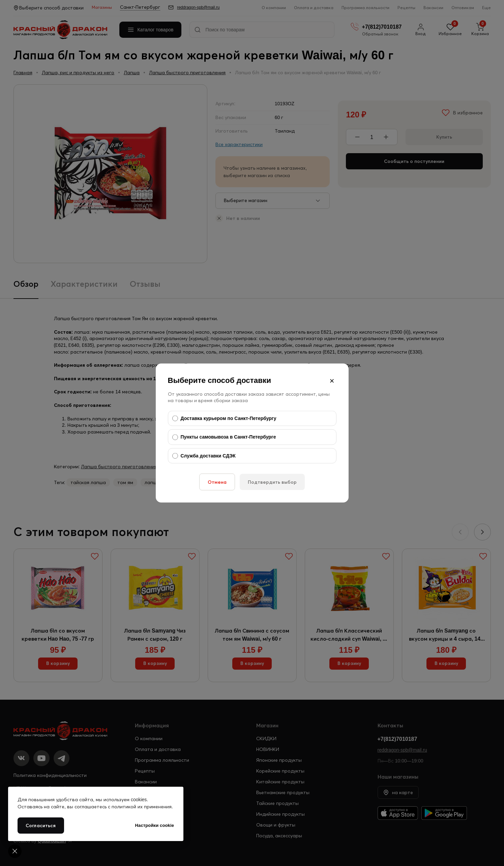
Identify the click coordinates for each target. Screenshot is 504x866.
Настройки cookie (155, 825)
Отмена (217, 482)
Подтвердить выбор (272, 482)
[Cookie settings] (15, 851)
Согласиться (41, 826)
